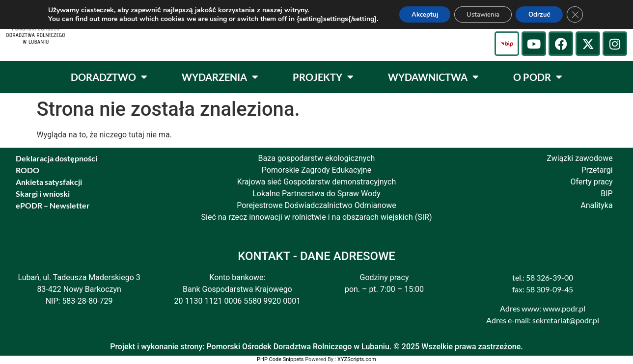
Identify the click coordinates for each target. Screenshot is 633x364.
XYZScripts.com (357, 359)
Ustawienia (482, 15)
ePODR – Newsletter (53, 205)
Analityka (596, 205)
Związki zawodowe (579, 158)
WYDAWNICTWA (433, 77)
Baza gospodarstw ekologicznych (317, 158)
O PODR (538, 77)
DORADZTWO (109, 77)
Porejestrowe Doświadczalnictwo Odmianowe (316, 205)
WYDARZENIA (220, 77)
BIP (606, 194)
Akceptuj (417, 15)
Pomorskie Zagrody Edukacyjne (316, 170)
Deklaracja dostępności (56, 158)
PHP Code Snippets (280, 359)
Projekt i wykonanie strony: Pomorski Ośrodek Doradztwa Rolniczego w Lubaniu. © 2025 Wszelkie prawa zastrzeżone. (316, 347)
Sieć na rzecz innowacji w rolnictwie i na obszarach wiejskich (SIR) (317, 217)
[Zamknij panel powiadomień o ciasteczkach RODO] (584, 15)
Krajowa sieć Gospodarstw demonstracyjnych (317, 182)
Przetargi (597, 170)
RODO (28, 170)
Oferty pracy (591, 182)
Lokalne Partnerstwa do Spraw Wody (316, 194)
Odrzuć (545, 15)
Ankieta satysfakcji (49, 182)
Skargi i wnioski (43, 194)
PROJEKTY (323, 77)
